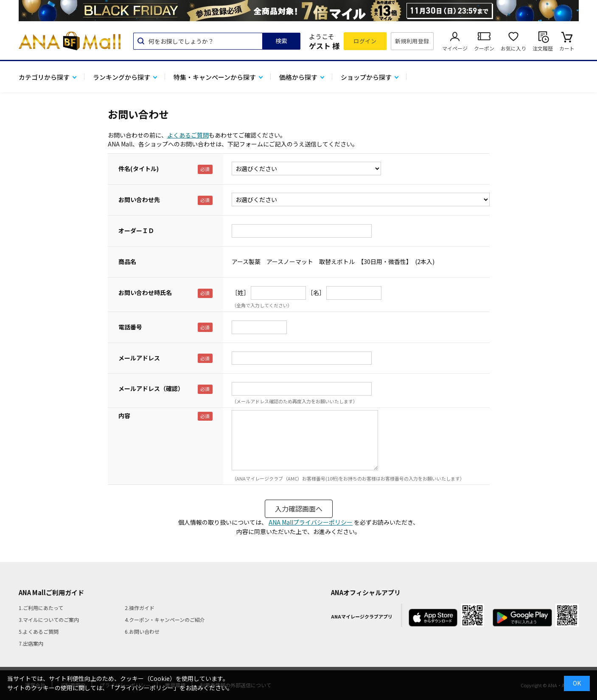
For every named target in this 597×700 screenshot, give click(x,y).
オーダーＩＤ (136, 231)
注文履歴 (543, 48)
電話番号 (130, 327)
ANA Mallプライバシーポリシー (311, 522)
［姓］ (241, 292)
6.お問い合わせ (142, 631)
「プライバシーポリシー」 (144, 688)
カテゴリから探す (44, 77)
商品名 (127, 261)
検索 (281, 41)
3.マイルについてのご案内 (49, 620)
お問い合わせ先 (139, 200)
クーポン (484, 48)
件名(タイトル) (139, 169)
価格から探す (298, 77)
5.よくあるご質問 (39, 631)
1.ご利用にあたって (41, 608)
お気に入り (513, 48)
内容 (124, 416)
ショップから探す (366, 77)
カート (567, 48)
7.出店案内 (31, 643)
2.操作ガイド (140, 608)
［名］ (316, 292)
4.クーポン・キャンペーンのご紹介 (165, 620)
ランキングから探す (122, 77)
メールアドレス (139, 358)
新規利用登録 (412, 41)
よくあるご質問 (188, 135)
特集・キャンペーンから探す (215, 77)
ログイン (365, 41)
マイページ (455, 48)
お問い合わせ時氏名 (145, 292)
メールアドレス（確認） (151, 388)
